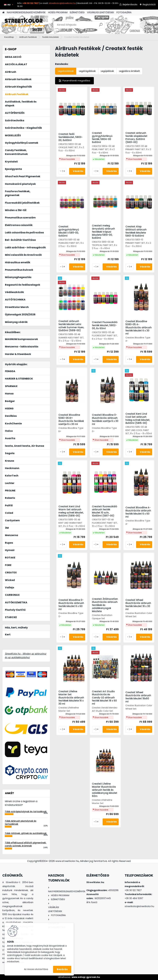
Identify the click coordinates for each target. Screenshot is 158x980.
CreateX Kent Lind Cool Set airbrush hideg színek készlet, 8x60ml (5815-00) (138, 418)
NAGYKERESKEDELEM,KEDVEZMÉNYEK (26, 12)
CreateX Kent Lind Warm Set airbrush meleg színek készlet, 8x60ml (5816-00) (71, 511)
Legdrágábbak (87, 71)
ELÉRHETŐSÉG (77, 12)
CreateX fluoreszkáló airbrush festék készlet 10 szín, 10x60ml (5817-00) (105, 511)
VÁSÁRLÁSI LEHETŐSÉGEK (101, 12)
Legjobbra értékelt (129, 71)
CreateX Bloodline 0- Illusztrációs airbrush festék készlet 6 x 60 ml (71, 605)
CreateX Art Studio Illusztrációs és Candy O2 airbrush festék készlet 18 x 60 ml (104, 698)
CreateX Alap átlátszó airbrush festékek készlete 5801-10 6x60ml (136, 231)
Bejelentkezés (130, 4)
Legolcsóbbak (66, 71)
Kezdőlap (9, 37)
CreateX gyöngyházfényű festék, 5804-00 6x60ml (102, 138)
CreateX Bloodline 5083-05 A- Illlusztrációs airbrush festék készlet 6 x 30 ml (139, 328)
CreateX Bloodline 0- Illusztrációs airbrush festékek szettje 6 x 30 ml (105, 420)
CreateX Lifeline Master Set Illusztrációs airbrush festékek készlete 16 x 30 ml (71, 698)
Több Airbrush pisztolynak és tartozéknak (21, 823)
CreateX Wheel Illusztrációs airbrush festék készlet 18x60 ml (138, 697)
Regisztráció (149, 4)
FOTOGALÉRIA (124, 12)
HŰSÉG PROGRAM (58, 12)
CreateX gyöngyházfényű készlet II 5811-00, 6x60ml (69, 231)
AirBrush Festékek (28, 37)
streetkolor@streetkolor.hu (62, 3)
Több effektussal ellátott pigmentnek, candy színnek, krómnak (26, 844)
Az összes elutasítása (36, 969)
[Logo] (24, 25)
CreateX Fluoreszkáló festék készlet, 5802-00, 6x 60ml (105, 325)
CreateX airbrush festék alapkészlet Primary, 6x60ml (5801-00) (136, 138)
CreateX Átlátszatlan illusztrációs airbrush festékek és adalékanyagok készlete (105, 605)
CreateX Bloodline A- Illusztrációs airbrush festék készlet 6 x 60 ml (138, 512)
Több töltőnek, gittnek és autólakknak (26, 833)
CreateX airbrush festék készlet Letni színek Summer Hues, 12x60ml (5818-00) (71, 326)
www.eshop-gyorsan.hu (86, 977)
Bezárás (62, 969)
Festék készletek (51, 37)
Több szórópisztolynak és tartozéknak (26, 812)
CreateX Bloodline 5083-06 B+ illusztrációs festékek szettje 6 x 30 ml (71, 420)
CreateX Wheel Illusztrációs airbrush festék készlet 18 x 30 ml (138, 605)
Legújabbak (107, 71)
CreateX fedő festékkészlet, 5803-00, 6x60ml (71, 137)
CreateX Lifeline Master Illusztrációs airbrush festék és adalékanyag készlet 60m (105, 790)
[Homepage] (3, 13)
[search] (101, 26)
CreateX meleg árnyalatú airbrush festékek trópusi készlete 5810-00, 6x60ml (103, 232)
